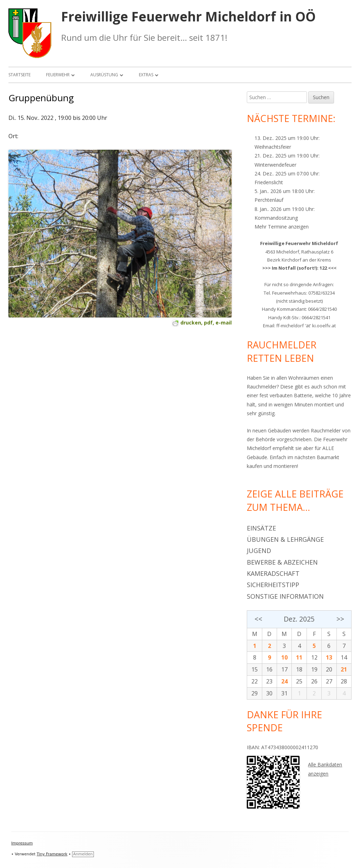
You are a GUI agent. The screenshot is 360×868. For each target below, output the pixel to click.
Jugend (259, 551)
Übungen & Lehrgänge (285, 539)
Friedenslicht (269, 182)
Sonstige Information (285, 596)
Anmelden (83, 854)
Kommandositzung (276, 218)
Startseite (20, 75)
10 (284, 657)
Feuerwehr (58, 75)
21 (344, 669)
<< (258, 619)
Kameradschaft (273, 573)
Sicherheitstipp (273, 585)
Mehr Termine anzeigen (282, 227)
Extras (146, 75)
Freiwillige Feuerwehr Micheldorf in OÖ (188, 17)
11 (299, 657)
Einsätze (261, 528)
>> (340, 619)
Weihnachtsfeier (273, 147)
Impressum (22, 843)
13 (329, 657)
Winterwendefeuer (275, 165)
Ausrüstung (104, 75)
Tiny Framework (52, 854)
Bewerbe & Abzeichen (282, 562)
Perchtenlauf (269, 200)
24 (284, 681)
